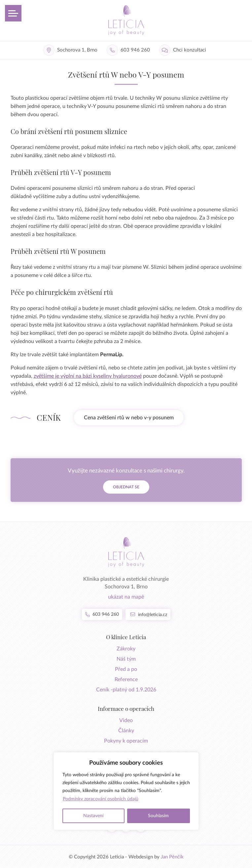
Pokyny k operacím (126, 741)
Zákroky (126, 649)
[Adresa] (72, 50)
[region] (126, 791)
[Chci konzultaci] (184, 50)
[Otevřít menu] (13, 13)
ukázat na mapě (126, 597)
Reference (126, 679)
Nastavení (93, 816)
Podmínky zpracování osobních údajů (101, 799)
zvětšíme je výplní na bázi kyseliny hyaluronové (88, 376)
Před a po (126, 669)
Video (126, 720)
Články (126, 731)
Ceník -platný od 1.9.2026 (126, 690)
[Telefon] (130, 50)
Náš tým (126, 659)
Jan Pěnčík (172, 857)
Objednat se (126, 487)
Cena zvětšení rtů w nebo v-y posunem (129, 418)
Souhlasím (158, 816)
